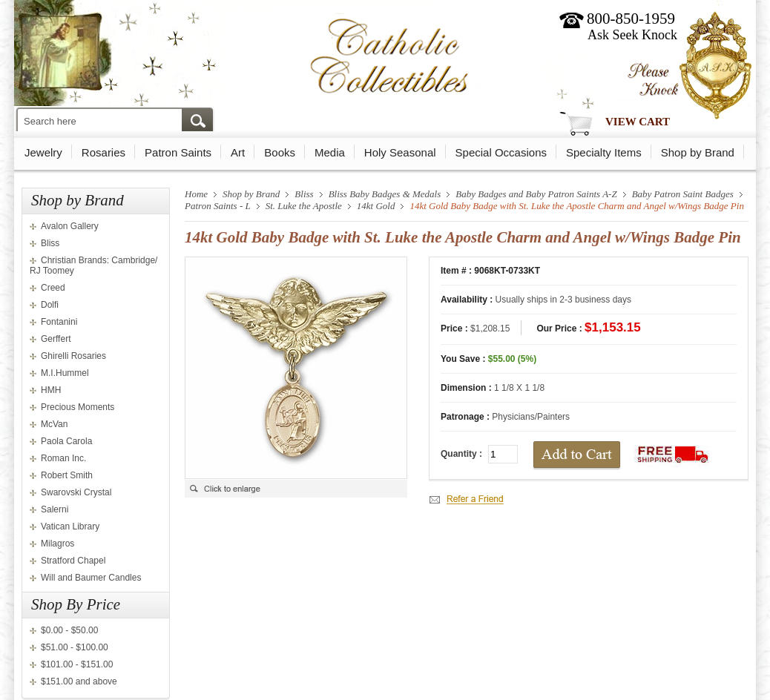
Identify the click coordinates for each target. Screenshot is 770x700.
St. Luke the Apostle (304, 206)
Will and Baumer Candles (91, 578)
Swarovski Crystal (76, 492)
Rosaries (103, 152)
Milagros (57, 544)
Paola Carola (66, 441)
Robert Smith (67, 475)
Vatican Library (70, 526)
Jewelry (43, 152)
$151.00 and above (79, 681)
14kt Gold (376, 206)
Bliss (50, 243)
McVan (54, 424)
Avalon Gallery (70, 226)
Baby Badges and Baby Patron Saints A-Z (536, 194)
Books (280, 152)
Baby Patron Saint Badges (683, 194)
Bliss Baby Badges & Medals (385, 194)
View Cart (638, 122)
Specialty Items (604, 152)
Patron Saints (178, 152)
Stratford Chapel (73, 561)
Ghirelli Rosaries (73, 356)
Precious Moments (78, 407)
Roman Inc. (63, 458)
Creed (53, 288)
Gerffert (56, 339)
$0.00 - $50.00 (69, 630)
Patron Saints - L (218, 206)
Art (238, 152)
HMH (51, 390)
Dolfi (50, 305)
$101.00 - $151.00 (77, 664)
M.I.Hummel (65, 373)
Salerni (55, 509)
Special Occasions (501, 152)
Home (196, 194)
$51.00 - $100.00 (75, 647)
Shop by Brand (698, 152)
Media (330, 152)
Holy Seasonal (400, 152)
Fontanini (59, 322)
